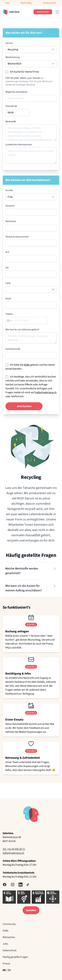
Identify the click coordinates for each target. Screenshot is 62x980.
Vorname (10, 206)
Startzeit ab (11, 106)
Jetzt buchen (43, 12)
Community (9, 924)
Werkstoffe (11, 122)
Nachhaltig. (26, 3)
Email (8, 299)
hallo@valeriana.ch (46, 392)
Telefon (9, 314)
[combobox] (9, 321)
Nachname (11, 221)
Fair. (8, 3)
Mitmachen (9, 937)
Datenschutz (10, 950)
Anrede (9, 190)
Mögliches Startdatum (16, 92)
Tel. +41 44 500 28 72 (14, 849)
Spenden (31, 910)
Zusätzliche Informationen (19, 145)
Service (9, 43)
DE (4, 970)
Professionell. (50, 3)
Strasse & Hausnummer (17, 237)
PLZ (7, 252)
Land (8, 283)
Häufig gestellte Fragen (15, 957)
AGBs (27, 365)
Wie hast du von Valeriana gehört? (22, 330)
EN (9, 970)
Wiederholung (12, 57)
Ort (7, 268)
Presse (6, 964)
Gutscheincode (13, 349)
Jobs (5, 944)
